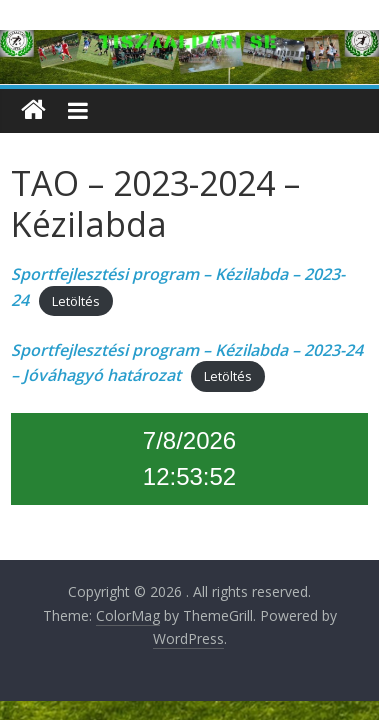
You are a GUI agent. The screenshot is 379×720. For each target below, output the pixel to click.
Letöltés (76, 301)
